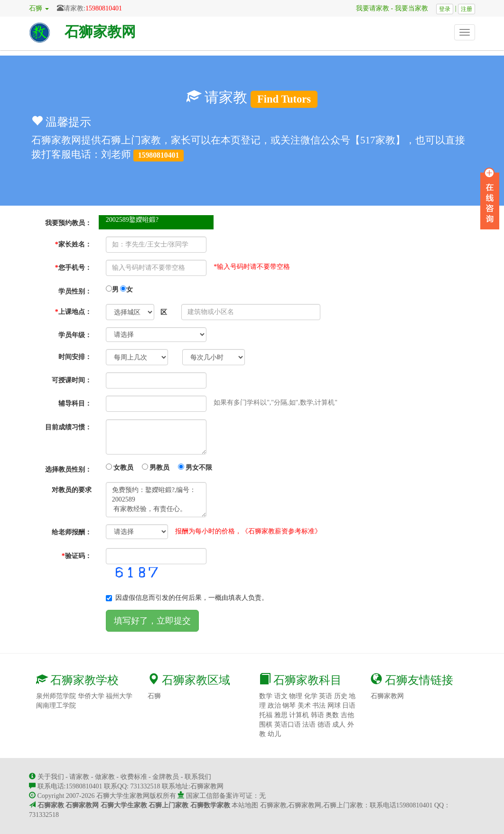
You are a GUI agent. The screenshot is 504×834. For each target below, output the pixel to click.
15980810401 (104, 8)
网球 (334, 706)
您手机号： (73, 268)
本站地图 (245, 805)
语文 (281, 696)
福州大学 (119, 696)
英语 (326, 696)
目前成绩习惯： (68, 427)
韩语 (317, 715)
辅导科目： (75, 403)
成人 (339, 725)
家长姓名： (73, 244)
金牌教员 (166, 777)
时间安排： (75, 357)
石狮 (154, 696)
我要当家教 (415, 8)
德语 (324, 725)
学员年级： (75, 335)
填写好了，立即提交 (152, 621)
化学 (311, 696)
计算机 (299, 715)
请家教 (79, 777)
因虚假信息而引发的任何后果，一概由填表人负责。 (187, 598)
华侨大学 (91, 696)
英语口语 (288, 725)
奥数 (332, 715)
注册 (467, 9)
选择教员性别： (68, 469)
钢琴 (289, 706)
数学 (266, 696)
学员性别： (75, 291)
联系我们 (198, 777)
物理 (296, 696)
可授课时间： (72, 380)
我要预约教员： (68, 223)
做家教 (105, 777)
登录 (445, 9)
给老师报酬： (72, 532)
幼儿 (274, 734)
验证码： (77, 556)
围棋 (266, 725)
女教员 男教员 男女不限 (159, 467)
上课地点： (73, 312)
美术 (304, 706)
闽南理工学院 (56, 706)
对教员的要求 (72, 490)
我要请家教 (369, 8)
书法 (319, 706)
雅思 (281, 715)
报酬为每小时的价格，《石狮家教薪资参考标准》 (248, 531)
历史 (341, 696)
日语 (349, 706)
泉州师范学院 (56, 696)
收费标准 (134, 777)
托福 (266, 715)
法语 (309, 725)
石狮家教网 (100, 32)
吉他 (347, 715)
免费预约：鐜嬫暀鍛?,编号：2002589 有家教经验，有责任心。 (156, 500)
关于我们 (51, 777)
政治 (274, 706)
